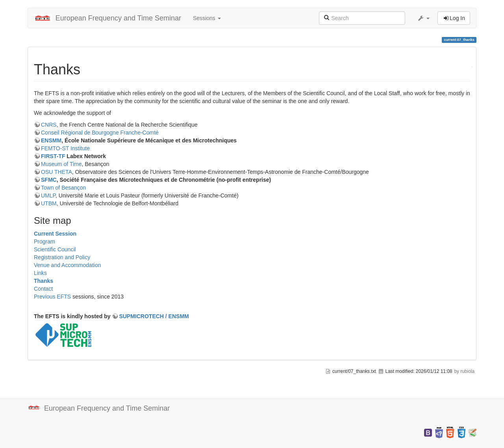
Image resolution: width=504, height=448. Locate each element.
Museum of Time (61, 164)
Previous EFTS (52, 297)
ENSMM (51, 140)
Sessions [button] (207, 18)
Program (44, 242)
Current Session (55, 234)
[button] (423, 18)
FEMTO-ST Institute (65, 148)
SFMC (49, 180)
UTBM (49, 203)
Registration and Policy (62, 257)
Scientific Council (55, 249)
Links (40, 273)
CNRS (49, 125)
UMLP (48, 195)
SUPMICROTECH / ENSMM (154, 316)
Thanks (44, 281)
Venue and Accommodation (67, 265)
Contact (43, 289)
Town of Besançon (63, 188)
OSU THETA (57, 172)
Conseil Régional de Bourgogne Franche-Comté (100, 133)
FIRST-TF (53, 156)
